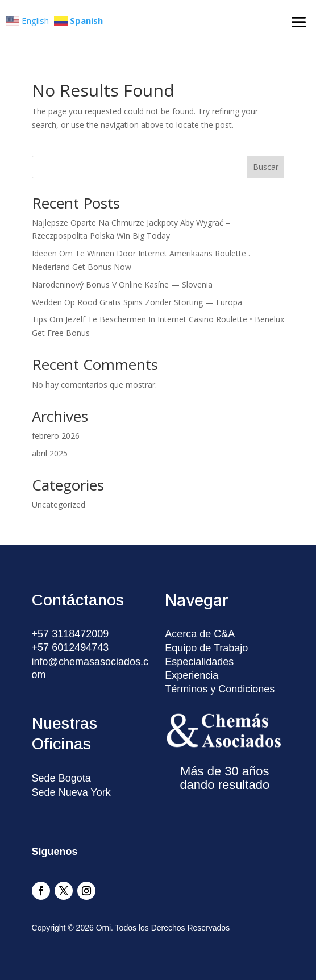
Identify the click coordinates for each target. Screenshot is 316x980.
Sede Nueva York (71, 792)
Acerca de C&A (200, 634)
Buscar (266, 167)
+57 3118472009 (70, 634)
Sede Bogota (61, 778)
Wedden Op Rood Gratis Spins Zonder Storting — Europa (137, 302)
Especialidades (199, 662)
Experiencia (192, 675)
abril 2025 (50, 453)
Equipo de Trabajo (206, 648)
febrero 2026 (56, 436)
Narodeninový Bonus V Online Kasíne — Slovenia (122, 285)
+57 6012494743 (70, 647)
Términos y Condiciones (220, 689)
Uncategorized (59, 504)
